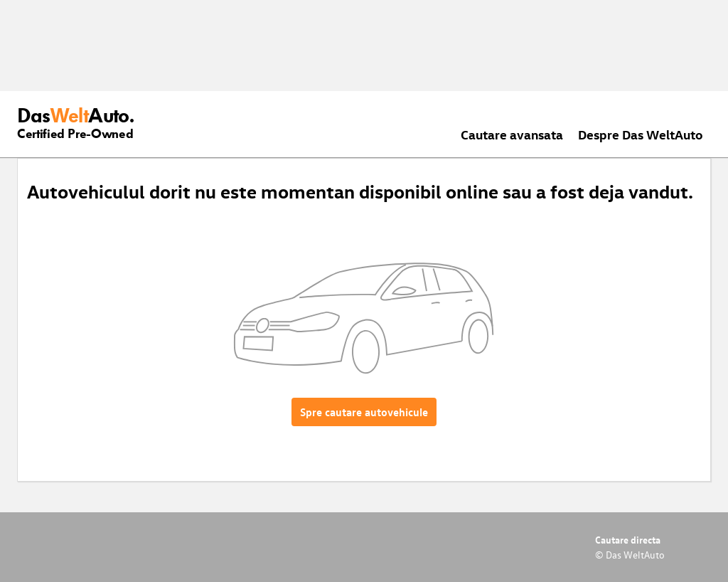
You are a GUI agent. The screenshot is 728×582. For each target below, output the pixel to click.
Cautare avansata (512, 134)
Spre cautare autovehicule (364, 412)
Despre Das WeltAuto (641, 134)
